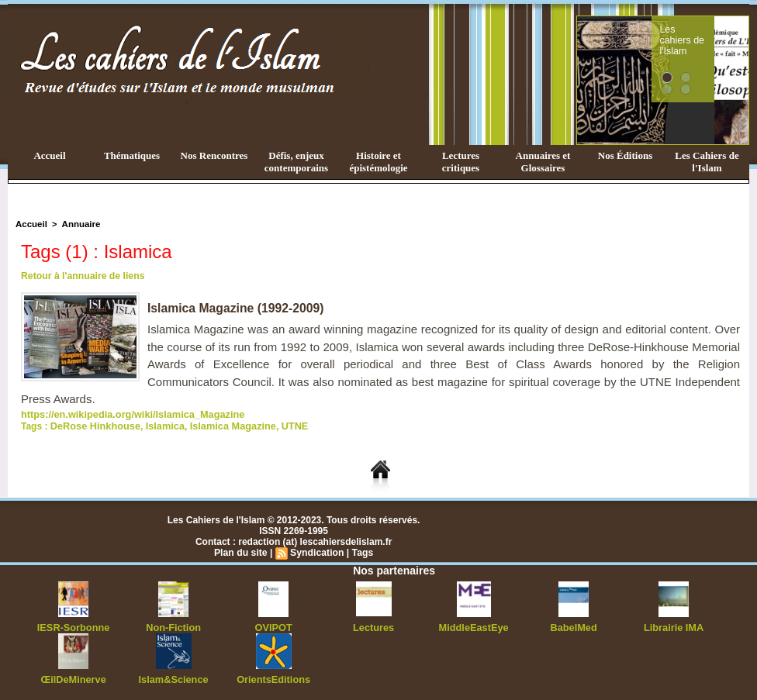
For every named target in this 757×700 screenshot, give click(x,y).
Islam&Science (173, 677)
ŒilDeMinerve (73, 677)
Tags (361, 551)
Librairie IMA (674, 626)
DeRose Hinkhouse (93, 425)
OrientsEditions (273, 677)
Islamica (159, 425)
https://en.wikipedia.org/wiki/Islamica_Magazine (126, 414)
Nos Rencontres (214, 155)
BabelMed (574, 626)
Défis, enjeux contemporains (296, 162)
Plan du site (242, 551)
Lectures (374, 626)
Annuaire (78, 224)
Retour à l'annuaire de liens (81, 276)
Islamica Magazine (223, 425)
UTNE (281, 425)
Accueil (49, 155)
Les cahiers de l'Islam (710, 33)
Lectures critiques (461, 162)
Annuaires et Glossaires (543, 162)
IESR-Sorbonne (74, 626)
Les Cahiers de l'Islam (707, 162)
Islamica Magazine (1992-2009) (237, 308)
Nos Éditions (625, 155)
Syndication (316, 551)
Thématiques (132, 155)
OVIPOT (273, 626)
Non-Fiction (173, 626)
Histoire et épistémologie (378, 162)
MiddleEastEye (474, 626)
